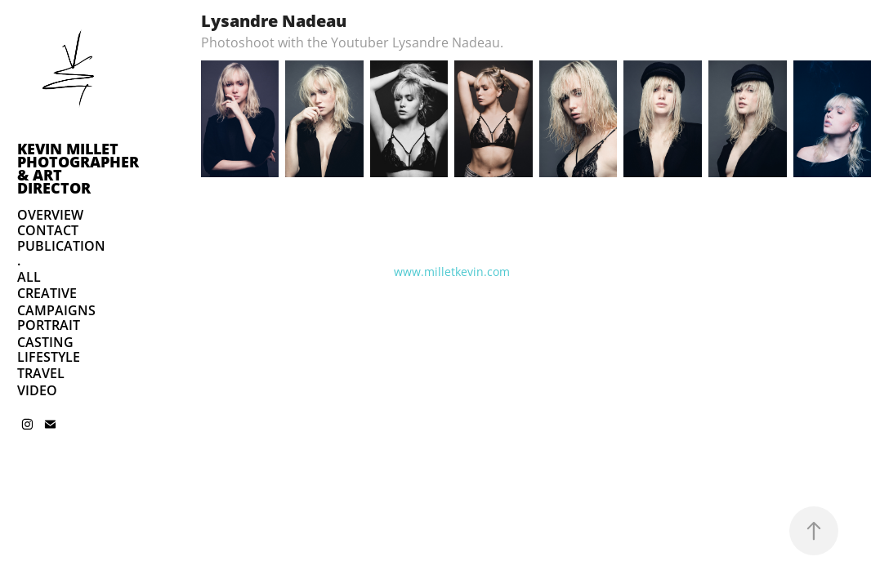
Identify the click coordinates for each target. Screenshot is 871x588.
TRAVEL (41, 373)
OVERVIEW (50, 215)
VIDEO (37, 390)
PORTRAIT (49, 325)
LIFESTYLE (49, 357)
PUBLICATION (61, 246)
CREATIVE (47, 293)
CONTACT (48, 230)
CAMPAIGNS (56, 310)
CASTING (45, 342)
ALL (29, 277)
